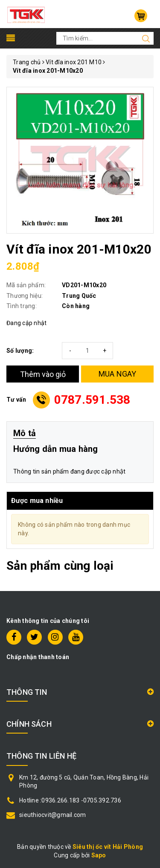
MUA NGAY (118, 374)
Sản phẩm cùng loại (60, 566)
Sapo (99, 855)
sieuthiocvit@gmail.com (53, 815)
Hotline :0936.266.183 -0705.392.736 (70, 800)
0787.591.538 (92, 400)
